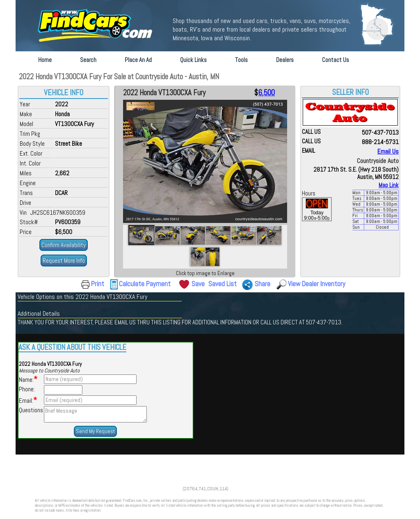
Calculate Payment (145, 284)
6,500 (266, 93)
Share (262, 284)
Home (45, 60)
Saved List (223, 284)
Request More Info (64, 261)
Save (198, 284)
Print (98, 284)
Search (88, 60)
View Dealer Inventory (317, 284)
